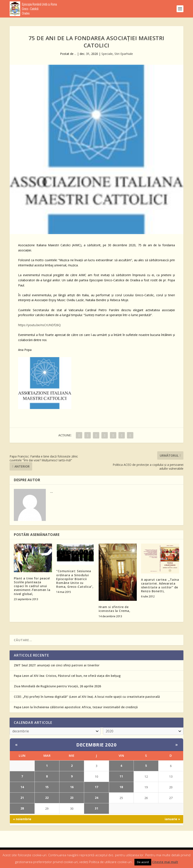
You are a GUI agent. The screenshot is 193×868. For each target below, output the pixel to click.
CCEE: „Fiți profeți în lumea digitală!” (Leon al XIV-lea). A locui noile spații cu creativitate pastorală (87, 697)
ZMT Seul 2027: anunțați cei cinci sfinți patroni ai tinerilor (57, 665)
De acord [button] (143, 862)
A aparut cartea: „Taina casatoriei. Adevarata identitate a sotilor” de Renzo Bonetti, (160, 585)
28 (22, 808)
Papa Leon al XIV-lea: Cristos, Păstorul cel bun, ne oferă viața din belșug (67, 676)
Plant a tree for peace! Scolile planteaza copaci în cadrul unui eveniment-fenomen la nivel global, (32, 586)
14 (22, 787)
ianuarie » (172, 819)
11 (121, 776)
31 (96, 808)
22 (47, 798)
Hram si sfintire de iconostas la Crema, (115, 609)
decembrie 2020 (96, 745)
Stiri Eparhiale (124, 54)
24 (96, 798)
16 (72, 787)
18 (121, 787)
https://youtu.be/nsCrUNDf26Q (39, 325)
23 (72, 798)
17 (96, 787)
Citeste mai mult (165, 862)
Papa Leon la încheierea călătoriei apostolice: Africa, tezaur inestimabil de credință (76, 707)
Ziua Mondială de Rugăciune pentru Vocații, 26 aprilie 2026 (57, 686)
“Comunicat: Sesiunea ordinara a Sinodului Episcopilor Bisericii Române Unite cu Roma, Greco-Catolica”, (75, 579)
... (75, 54)
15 (47, 787)
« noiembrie (22, 819)
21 (22, 798)
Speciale (107, 54)
